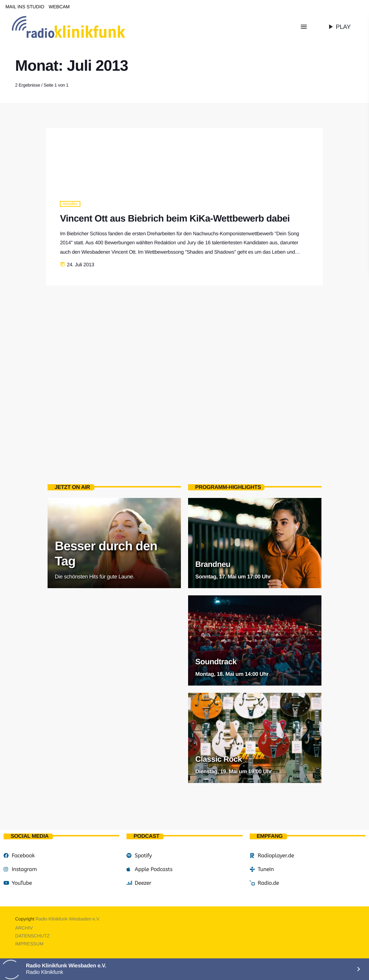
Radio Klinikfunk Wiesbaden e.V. (68, 919)
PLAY (339, 27)
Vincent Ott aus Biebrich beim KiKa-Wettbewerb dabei (175, 219)
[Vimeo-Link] (84, 27)
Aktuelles (70, 204)
